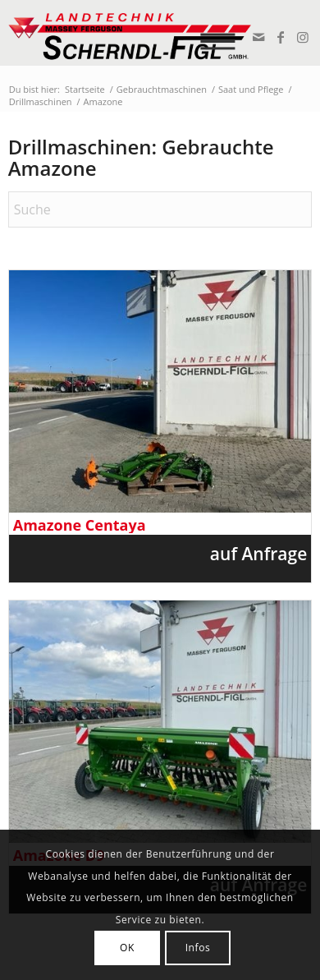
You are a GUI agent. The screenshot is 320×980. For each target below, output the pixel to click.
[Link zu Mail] (257, 37)
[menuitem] (224, 33)
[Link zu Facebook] (279, 37)
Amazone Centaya (80, 525)
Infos (198, 948)
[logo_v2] (130, 33)
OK (127, 948)
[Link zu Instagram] (302, 37)
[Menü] (224, 33)
